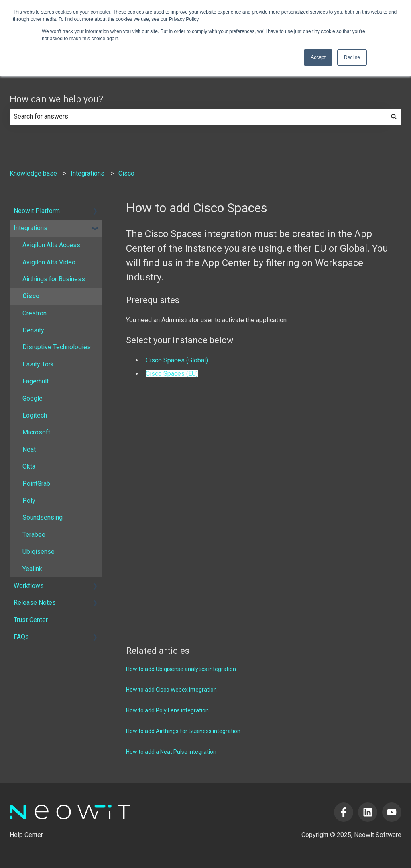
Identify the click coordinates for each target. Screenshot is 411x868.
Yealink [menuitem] (32, 569)
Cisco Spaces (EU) (172, 374)
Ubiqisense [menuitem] (39, 552)
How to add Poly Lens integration (167, 710)
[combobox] (198, 117)
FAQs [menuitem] (21, 637)
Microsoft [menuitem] (36, 432)
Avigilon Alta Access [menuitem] (51, 245)
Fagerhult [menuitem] (36, 381)
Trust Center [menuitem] (31, 620)
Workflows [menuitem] (29, 586)
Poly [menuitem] (29, 501)
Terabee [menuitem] (34, 535)
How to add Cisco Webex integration (171, 690)
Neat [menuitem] (29, 449)
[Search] (394, 117)
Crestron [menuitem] (35, 313)
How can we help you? (56, 99)
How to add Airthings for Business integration (183, 731)
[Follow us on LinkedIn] (368, 812)
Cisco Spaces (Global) (177, 360)
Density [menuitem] (33, 330)
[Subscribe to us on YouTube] (392, 812)
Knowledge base (33, 173)
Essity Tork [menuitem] (38, 364)
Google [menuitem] (33, 398)
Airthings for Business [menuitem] (54, 279)
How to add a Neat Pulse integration (171, 752)
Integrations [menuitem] (31, 228)
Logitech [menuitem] (35, 415)
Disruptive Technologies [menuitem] (57, 347)
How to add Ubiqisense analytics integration (181, 669)
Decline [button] (352, 57)
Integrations (87, 173)
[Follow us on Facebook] (344, 812)
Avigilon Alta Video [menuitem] (49, 262)
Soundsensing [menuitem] (43, 517)
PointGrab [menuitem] (36, 484)
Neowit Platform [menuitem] (37, 211)
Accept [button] (318, 57)
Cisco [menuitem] (31, 296)
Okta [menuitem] (29, 466)
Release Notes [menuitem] (35, 603)
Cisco (126, 173)
